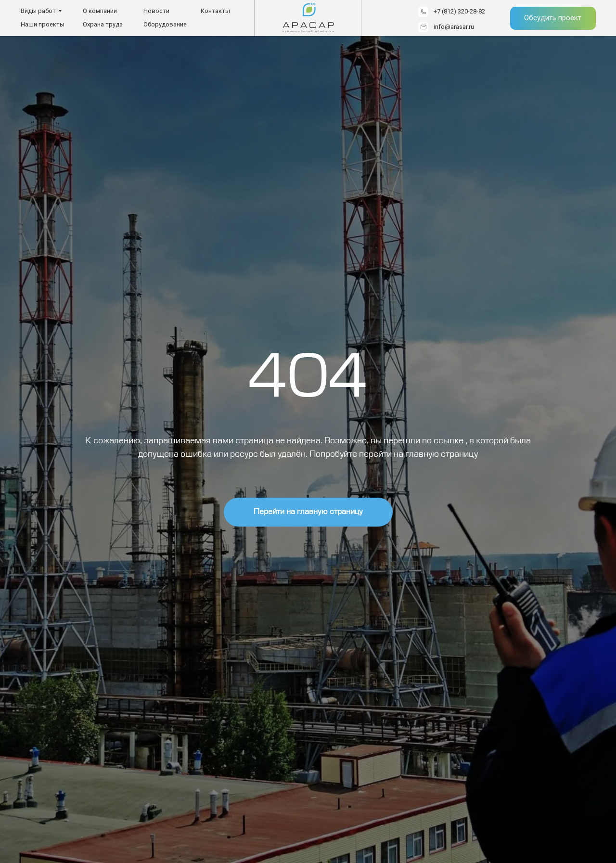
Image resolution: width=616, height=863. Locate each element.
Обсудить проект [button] (553, 18)
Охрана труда (103, 24)
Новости (156, 11)
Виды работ (38, 11)
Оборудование (165, 24)
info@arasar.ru (454, 27)
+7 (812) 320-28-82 (459, 11)
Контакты (215, 11)
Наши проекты (43, 24)
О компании (100, 11)
